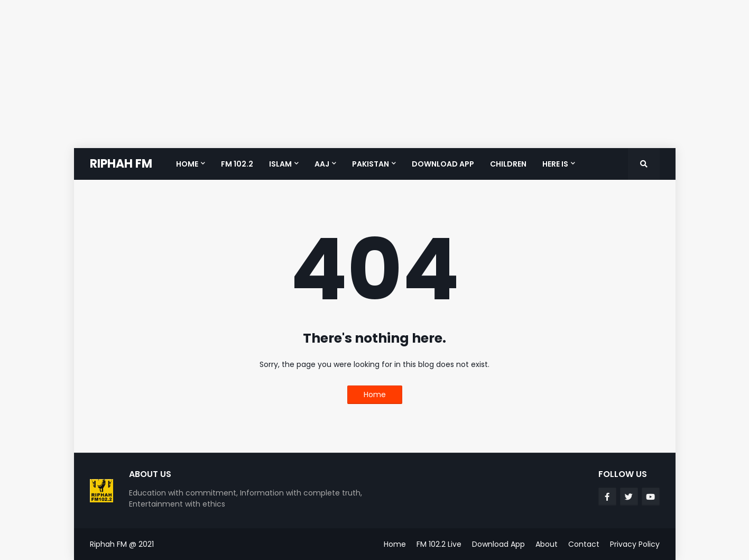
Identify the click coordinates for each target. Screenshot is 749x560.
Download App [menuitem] (443, 164)
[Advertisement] (317, 74)
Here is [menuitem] (555, 164)
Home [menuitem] (187, 164)
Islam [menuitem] (280, 164)
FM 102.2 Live (439, 544)
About (547, 544)
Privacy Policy (635, 544)
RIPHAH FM (121, 164)
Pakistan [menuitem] (371, 164)
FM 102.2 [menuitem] (237, 164)
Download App (498, 544)
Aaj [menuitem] (322, 164)
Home (375, 394)
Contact (584, 544)
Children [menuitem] (508, 164)
